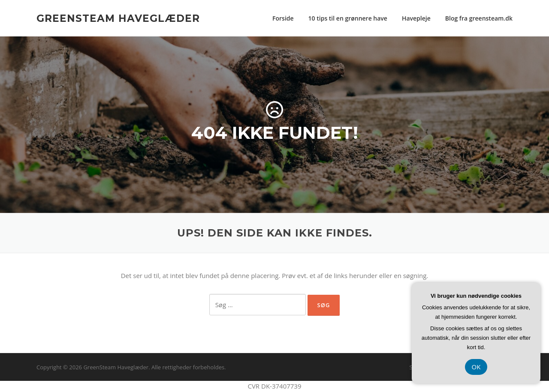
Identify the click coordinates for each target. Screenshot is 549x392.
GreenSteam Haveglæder (118, 18)
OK (476, 367)
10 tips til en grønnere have (348, 18)
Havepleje (416, 18)
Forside (283, 18)
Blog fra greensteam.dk (479, 18)
